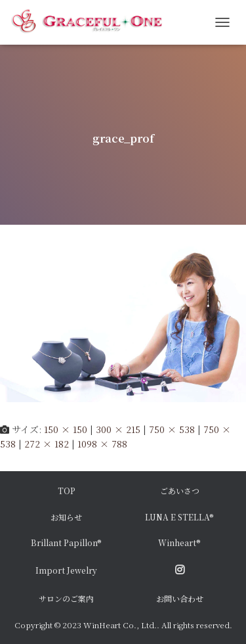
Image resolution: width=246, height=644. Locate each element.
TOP (67, 491)
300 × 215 (118, 429)
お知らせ (66, 517)
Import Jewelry (66, 570)
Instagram (180, 570)
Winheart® (179, 542)
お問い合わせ (180, 598)
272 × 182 (47, 444)
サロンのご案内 (66, 598)
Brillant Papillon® (66, 542)
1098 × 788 (102, 444)
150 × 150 (66, 429)
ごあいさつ (180, 491)
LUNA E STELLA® (179, 517)
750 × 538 (172, 429)
